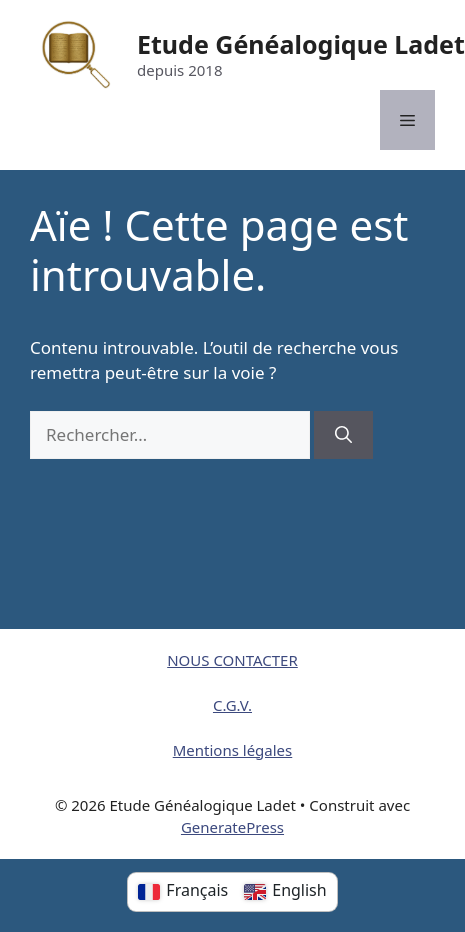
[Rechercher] (343, 435)
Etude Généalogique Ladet (301, 44)
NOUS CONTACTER (232, 660)
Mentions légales (233, 750)
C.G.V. (232, 705)
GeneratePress (232, 827)
